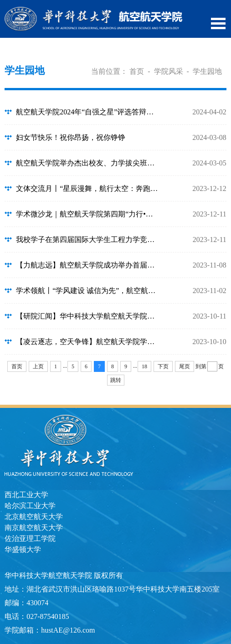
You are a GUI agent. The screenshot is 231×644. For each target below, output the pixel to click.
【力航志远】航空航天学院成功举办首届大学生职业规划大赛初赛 (88, 265)
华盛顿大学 (23, 549)
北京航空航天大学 (34, 517)
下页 (163, 366)
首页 (137, 71)
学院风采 (169, 71)
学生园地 (207, 71)
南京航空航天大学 (34, 528)
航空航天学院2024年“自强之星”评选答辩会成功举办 (88, 112)
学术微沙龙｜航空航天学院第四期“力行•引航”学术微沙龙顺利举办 (88, 214)
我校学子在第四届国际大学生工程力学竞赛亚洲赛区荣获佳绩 (88, 240)
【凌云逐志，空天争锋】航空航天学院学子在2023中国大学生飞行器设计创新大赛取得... (88, 342)
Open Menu (218, 23)
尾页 (185, 366)
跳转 (116, 380)
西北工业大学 (26, 495)
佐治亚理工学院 (30, 538)
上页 (38, 366)
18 (144, 366)
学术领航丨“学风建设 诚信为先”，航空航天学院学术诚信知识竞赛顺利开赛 (88, 291)
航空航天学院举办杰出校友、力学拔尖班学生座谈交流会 (88, 163)
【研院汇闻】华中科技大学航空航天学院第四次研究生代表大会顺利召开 (88, 316)
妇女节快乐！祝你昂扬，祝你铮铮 (71, 137)
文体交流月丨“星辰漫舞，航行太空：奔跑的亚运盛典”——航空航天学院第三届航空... (88, 188)
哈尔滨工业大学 (30, 506)
